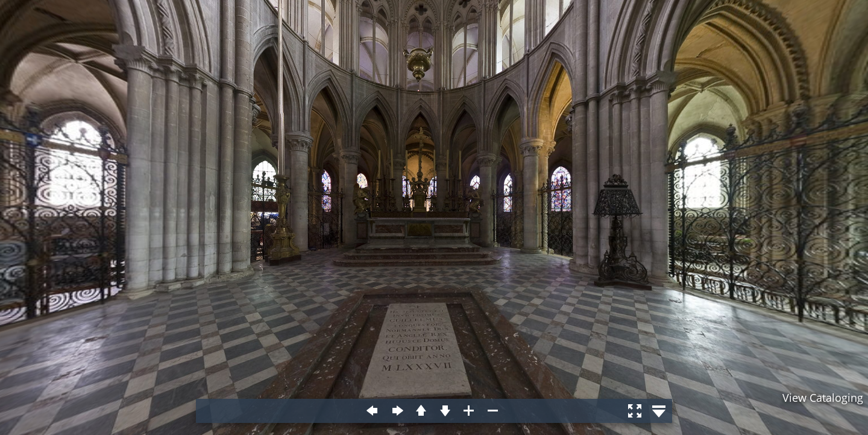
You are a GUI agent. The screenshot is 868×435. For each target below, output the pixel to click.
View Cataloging (823, 398)
